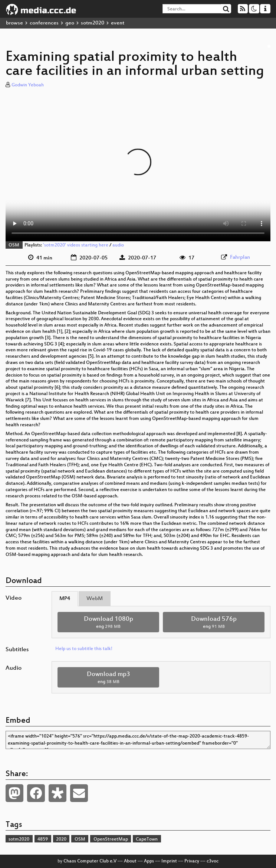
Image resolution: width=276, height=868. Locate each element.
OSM (14, 245)
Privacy (192, 861)
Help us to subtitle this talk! (84, 649)
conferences (44, 23)
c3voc (213, 861)
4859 (43, 839)
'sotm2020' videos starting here (76, 245)
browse (14, 23)
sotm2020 (93, 23)
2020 (61, 839)
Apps (149, 861)
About (130, 861)
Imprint (169, 861)
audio (118, 245)
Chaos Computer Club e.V (90, 861)
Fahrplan (240, 257)
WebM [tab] (95, 599)
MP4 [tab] (65, 599)
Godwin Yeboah (28, 85)
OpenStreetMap (111, 839)
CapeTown (147, 839)
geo (70, 23)
